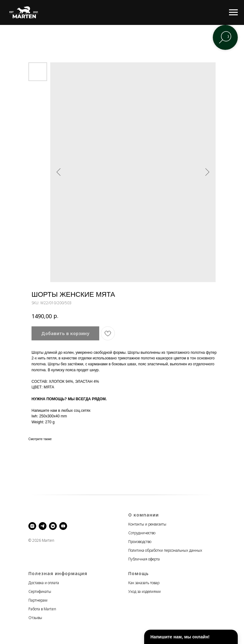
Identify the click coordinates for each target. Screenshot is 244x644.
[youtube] (63, 526)
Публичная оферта (144, 559)
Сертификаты (40, 591)
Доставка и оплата (44, 583)
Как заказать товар (144, 583)
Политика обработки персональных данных (165, 550)
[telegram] (43, 526)
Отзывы (35, 618)
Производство (140, 542)
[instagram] (32, 526)
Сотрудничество (142, 533)
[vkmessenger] (53, 526)
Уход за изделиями (144, 591)
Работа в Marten (42, 609)
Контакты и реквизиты (147, 524)
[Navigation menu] (233, 12)
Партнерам (38, 600)
